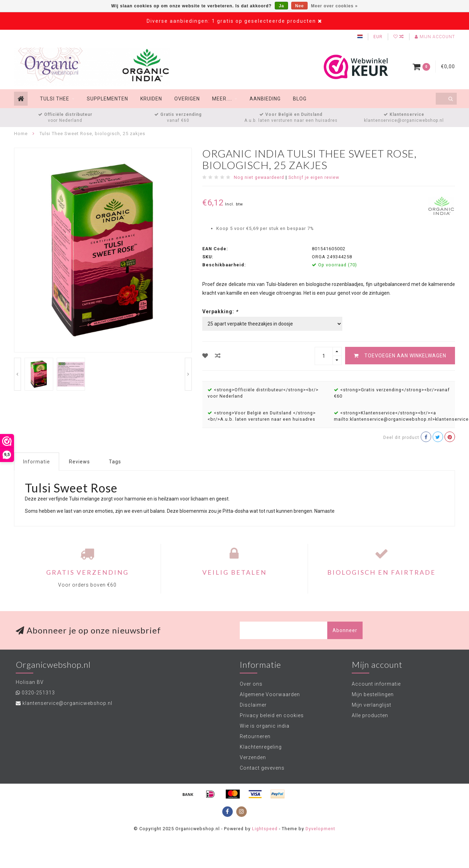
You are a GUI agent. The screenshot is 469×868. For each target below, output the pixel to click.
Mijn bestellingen (373, 694)
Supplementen (107, 99)
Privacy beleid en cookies (272, 715)
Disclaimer (253, 705)
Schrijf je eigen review (314, 177)
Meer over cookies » (335, 6)
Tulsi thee (55, 99)
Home (21, 134)
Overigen (187, 99)
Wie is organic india (265, 726)
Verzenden (253, 757)
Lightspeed (265, 829)
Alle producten (370, 715)
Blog (300, 99)
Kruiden (151, 99)
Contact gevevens (262, 768)
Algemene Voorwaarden (270, 694)
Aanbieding (265, 99)
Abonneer (345, 630)
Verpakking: (220, 311)
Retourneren (255, 736)
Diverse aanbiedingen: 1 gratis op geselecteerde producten (231, 21)
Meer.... (222, 99)
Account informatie (376, 684)
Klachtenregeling (261, 747)
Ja (281, 6)
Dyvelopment (320, 829)
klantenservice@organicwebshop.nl (404, 120)
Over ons (251, 684)
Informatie (37, 462)
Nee (299, 6)
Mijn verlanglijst (372, 705)
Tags (115, 462)
